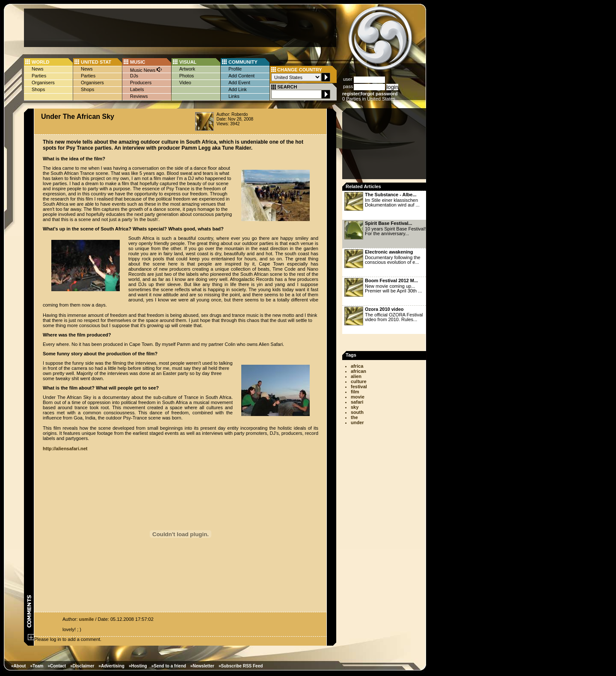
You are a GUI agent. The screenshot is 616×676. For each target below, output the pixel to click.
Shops (38, 89)
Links (234, 96)
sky (355, 407)
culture (359, 381)
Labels (137, 89)
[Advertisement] (180, 28)
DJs (134, 76)
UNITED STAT (96, 62)
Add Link (238, 89)
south (357, 412)
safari (357, 402)
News (38, 69)
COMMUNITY (243, 62)
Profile (235, 69)
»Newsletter (202, 666)
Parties (39, 76)
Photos (187, 76)
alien (356, 376)
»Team (37, 666)
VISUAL (188, 62)
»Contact (57, 666)
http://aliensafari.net (65, 449)
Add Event (239, 83)
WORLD (41, 62)
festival (359, 387)
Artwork (187, 69)
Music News (146, 69)
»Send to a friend (169, 666)
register (351, 94)
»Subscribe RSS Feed (241, 666)
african (358, 371)
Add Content (241, 76)
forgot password (379, 94)
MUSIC (138, 62)
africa (357, 366)
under (357, 422)
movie (358, 397)
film (355, 392)
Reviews (139, 96)
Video (185, 83)
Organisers (43, 83)
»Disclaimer (82, 666)
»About (18, 666)
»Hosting (138, 666)
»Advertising (111, 666)
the (354, 417)
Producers (141, 83)
